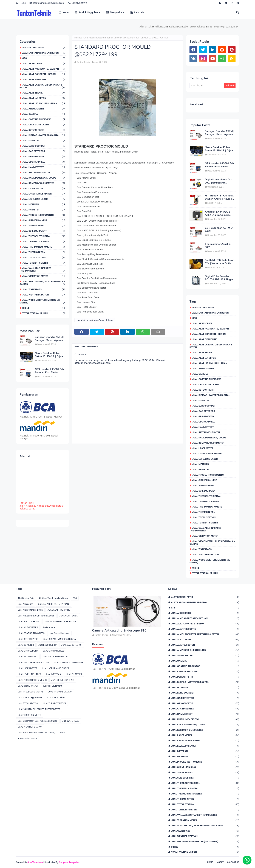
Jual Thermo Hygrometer (44, 247)
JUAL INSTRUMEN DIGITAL (44, 172)
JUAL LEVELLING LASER (44, 199)
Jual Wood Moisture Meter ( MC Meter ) (42, 301)
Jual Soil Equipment (44, 231)
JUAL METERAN (44, 204)
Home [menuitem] (64, 12)
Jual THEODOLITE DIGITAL (44, 236)
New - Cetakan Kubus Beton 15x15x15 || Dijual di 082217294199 (49, 355)
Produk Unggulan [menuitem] (86, 12)
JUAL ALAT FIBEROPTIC (44, 79)
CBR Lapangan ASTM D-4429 (219, 230)
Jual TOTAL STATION (44, 257)
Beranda (78, 38)
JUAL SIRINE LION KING (44, 220)
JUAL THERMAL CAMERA (44, 242)
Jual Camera (44, 114)
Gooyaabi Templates (69, 862)
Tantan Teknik (83, 62)
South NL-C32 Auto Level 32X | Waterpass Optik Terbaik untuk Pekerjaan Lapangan (220, 262)
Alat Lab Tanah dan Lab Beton (44, 53)
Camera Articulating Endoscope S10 (119, 631)
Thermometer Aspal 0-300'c (218, 246)
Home (21, 3)
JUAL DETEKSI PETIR (44, 130)
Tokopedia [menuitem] (114, 12)
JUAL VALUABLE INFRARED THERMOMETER (42, 269)
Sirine (44, 308)
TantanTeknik (27, 503)
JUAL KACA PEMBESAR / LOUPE (44, 178)
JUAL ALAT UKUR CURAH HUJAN (44, 103)
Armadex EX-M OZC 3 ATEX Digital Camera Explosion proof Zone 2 (218, 213)
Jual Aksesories (44, 64)
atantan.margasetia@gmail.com (47, 3)
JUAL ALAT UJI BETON (44, 98)
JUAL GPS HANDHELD (44, 162)
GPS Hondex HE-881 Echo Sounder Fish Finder (50, 371)
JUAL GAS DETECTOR (44, 151)
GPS (44, 58)
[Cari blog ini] (207, 86)
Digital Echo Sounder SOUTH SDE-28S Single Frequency (219, 278)
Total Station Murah (44, 313)
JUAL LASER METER (44, 188)
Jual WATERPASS (44, 289)
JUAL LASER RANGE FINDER (44, 194)
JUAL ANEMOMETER (44, 109)
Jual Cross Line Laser (44, 125)
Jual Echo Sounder (44, 146)
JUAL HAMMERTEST (44, 167)
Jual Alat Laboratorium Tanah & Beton (42, 86)
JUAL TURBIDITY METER (44, 263)
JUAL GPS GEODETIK (44, 157)
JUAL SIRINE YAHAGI (44, 226)
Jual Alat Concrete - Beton (44, 74)
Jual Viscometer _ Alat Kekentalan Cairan (42, 283)
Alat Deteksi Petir (44, 48)
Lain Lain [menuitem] (137, 12)
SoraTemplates (35, 862)
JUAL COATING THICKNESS (44, 119)
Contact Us (233, 862)
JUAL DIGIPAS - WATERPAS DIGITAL (44, 135)
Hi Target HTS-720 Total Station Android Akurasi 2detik (219, 197)
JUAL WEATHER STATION (44, 295)
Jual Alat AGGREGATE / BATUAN (44, 69)
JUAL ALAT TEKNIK (44, 93)
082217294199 (77, 3)
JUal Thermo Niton (44, 252)
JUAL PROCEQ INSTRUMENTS (44, 215)
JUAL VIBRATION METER (44, 276)
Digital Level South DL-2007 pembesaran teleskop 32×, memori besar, (219, 181)
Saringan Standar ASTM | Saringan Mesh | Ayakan (49, 339)
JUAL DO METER (44, 141)
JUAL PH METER (44, 210)
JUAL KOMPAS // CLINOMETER (44, 183)
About (220, 862)
